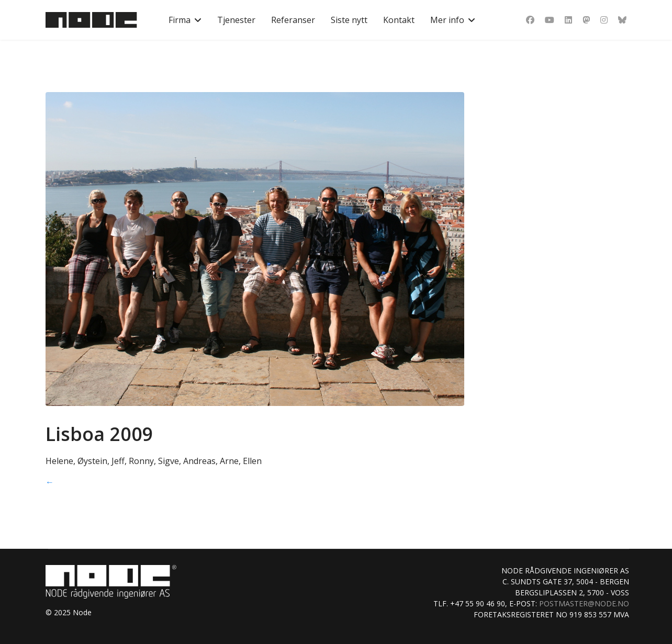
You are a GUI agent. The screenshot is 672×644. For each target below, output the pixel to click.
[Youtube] (550, 20)
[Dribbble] (586, 20)
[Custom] (622, 20)
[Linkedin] (568, 20)
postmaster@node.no (584, 603)
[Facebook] (530, 20)
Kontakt (399, 20)
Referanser (293, 20)
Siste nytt (349, 20)
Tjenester (236, 20)
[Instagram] (604, 20)
